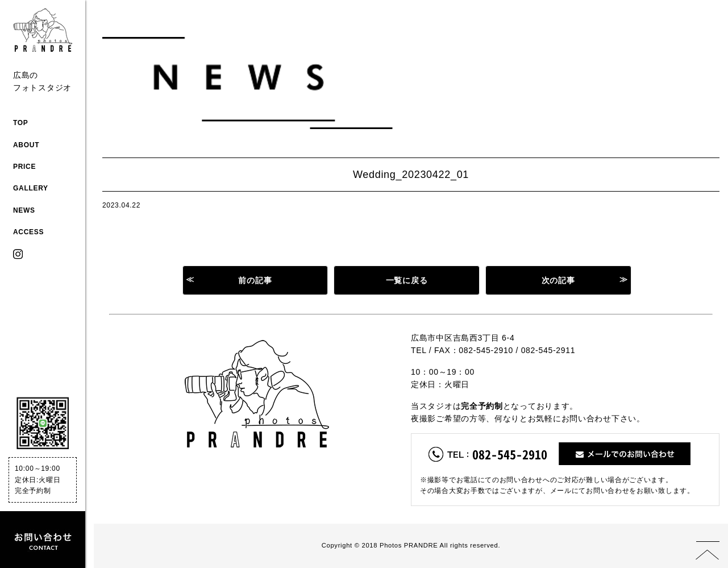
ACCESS (28, 232)
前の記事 (255, 280)
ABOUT (26, 145)
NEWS (24, 210)
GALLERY (31, 188)
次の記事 (558, 280)
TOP (21, 123)
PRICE (24, 167)
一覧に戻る (407, 280)
